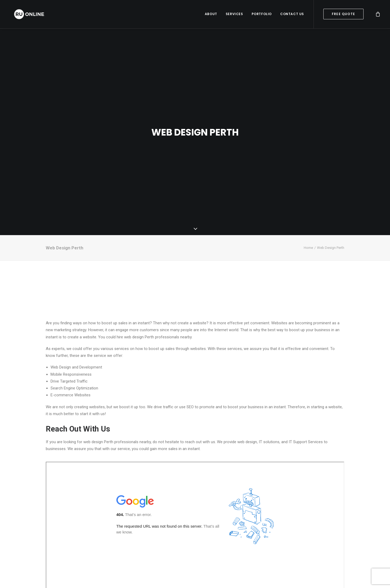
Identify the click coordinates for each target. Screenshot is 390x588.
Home (308, 232)
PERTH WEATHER (195, 275)
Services (234, 14)
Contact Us (292, 14)
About (211, 14)
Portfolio (262, 14)
